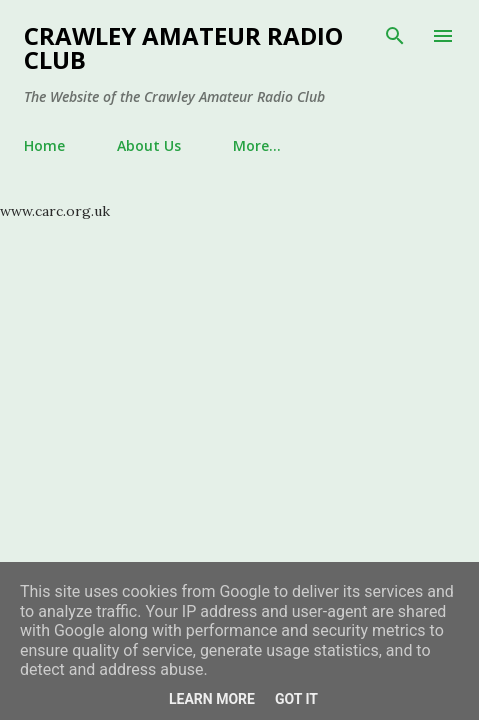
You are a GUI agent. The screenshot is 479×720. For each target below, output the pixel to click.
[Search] (395, 36)
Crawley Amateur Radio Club (183, 47)
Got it (296, 699)
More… (257, 145)
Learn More (212, 699)
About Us (149, 145)
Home (44, 145)
